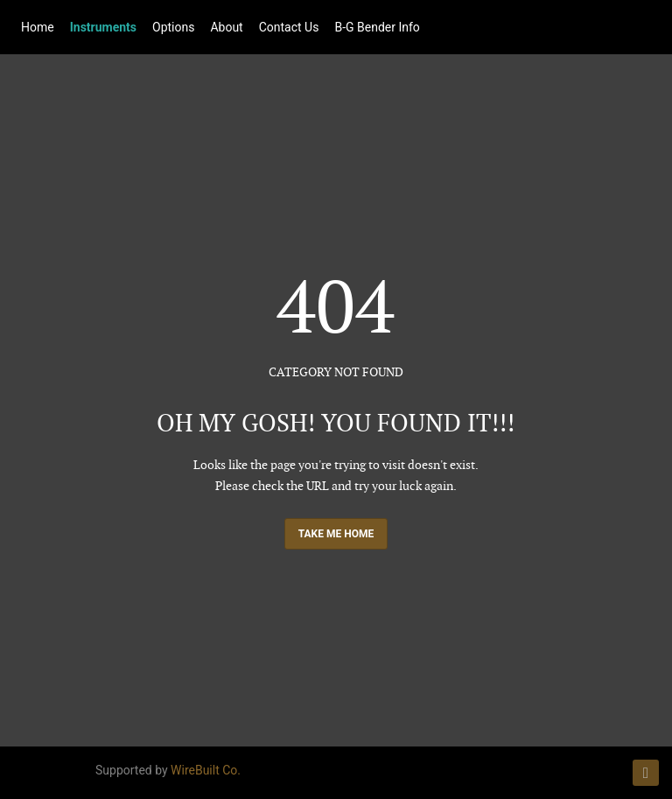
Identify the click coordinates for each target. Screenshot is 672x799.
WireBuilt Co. (206, 770)
